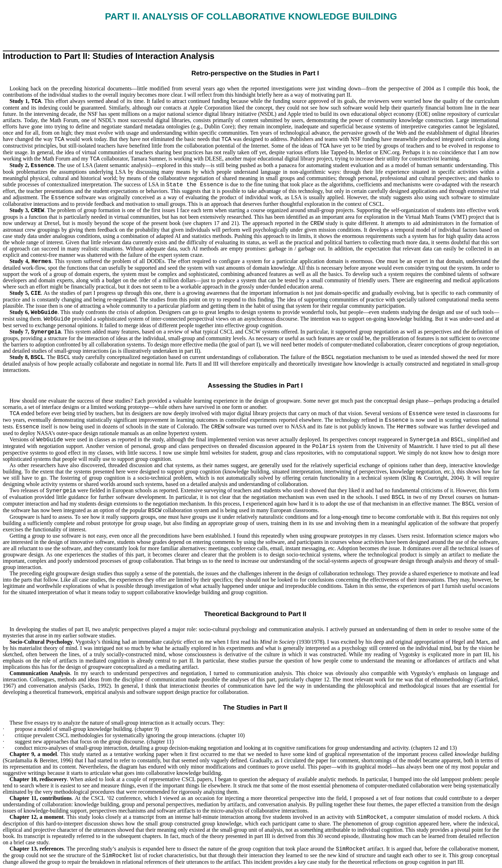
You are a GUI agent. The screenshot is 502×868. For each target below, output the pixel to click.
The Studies (242, 707)
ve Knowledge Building (251, 16)
